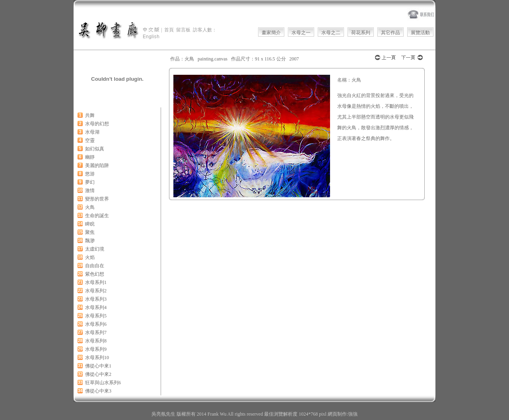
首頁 (169, 30)
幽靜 (90, 157)
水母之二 (331, 33)
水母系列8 (96, 341)
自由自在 (95, 266)
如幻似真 (95, 149)
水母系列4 (96, 307)
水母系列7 (96, 332)
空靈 (90, 140)
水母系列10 (97, 358)
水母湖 (92, 132)
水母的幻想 (97, 124)
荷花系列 (361, 33)
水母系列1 (96, 282)
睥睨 (90, 224)
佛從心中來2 (98, 374)
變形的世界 (97, 199)
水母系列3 (96, 299)
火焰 (90, 257)
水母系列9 (96, 349)
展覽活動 (420, 33)
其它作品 (390, 33)
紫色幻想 (95, 274)
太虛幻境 (95, 249)
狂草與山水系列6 (103, 383)
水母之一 (301, 33)
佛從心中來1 (98, 366)
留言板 (183, 30)
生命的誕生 (97, 216)
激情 (90, 191)
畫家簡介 (271, 33)
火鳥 (90, 207)
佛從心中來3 (98, 391)
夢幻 (90, 182)
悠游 (90, 174)
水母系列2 (96, 291)
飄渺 (90, 241)
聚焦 (90, 232)
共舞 (90, 115)
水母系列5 (96, 316)
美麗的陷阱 (97, 165)
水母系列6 (96, 324)
